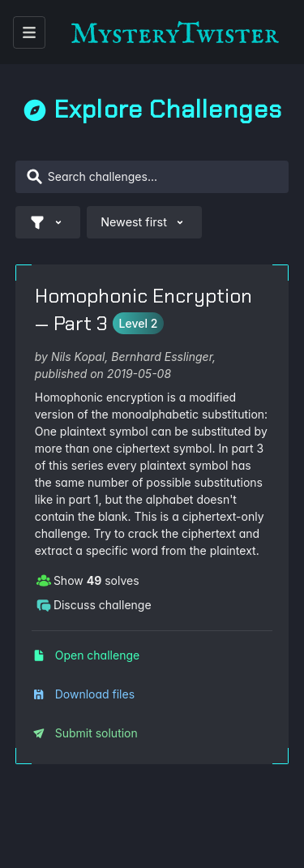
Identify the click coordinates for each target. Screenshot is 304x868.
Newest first (144, 222)
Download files (83, 694)
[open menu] (29, 32)
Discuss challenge (94, 604)
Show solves (88, 580)
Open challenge (86, 655)
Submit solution (85, 733)
